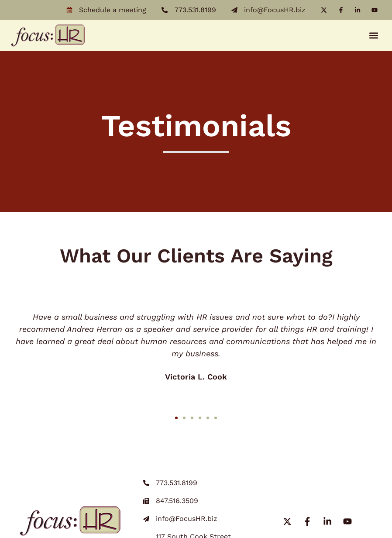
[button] (374, 36)
